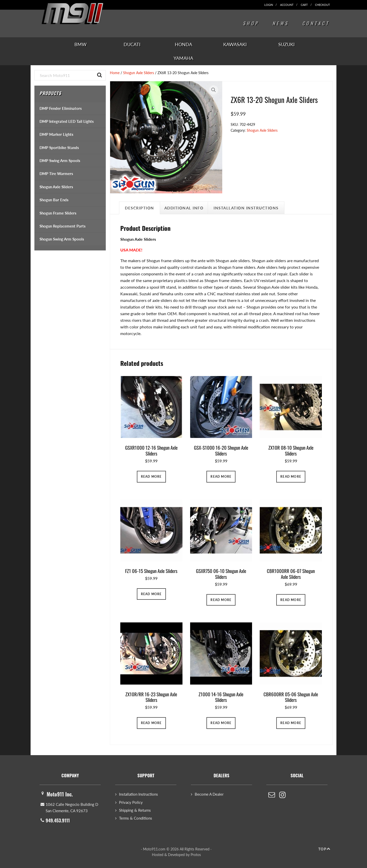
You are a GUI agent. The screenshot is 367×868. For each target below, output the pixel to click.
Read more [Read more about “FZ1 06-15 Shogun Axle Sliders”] (151, 594)
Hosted (158, 855)
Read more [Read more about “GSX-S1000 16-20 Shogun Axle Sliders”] (221, 477)
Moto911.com (80, 16)
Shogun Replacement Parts (63, 226)
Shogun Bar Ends (54, 200)
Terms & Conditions (136, 818)
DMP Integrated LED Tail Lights (67, 121)
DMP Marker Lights (56, 134)
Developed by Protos (184, 855)
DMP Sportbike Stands (59, 148)
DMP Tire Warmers (56, 173)
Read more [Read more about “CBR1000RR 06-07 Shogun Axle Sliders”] (291, 600)
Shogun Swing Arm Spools (62, 239)
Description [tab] (140, 208)
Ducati (132, 44)
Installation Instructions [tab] (246, 208)
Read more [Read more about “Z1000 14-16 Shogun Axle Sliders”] (221, 723)
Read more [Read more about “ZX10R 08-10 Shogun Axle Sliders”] (291, 477)
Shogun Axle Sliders (139, 73)
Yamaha (183, 58)
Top (322, 849)
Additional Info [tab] (184, 208)
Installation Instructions (139, 794)
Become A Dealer (209, 794)
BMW (81, 44)
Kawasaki (235, 44)
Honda (183, 44)
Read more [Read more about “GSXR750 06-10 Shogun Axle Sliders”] (221, 600)
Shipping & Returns (135, 810)
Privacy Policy (131, 802)
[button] (214, 90)
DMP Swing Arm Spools (60, 161)
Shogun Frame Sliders (58, 213)
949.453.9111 (58, 820)
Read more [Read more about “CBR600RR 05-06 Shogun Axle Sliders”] (291, 723)
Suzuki (286, 44)
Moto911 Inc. (60, 794)
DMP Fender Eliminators (61, 108)
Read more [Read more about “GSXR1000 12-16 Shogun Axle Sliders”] (151, 477)
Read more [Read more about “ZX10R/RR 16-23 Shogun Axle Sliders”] (151, 723)
